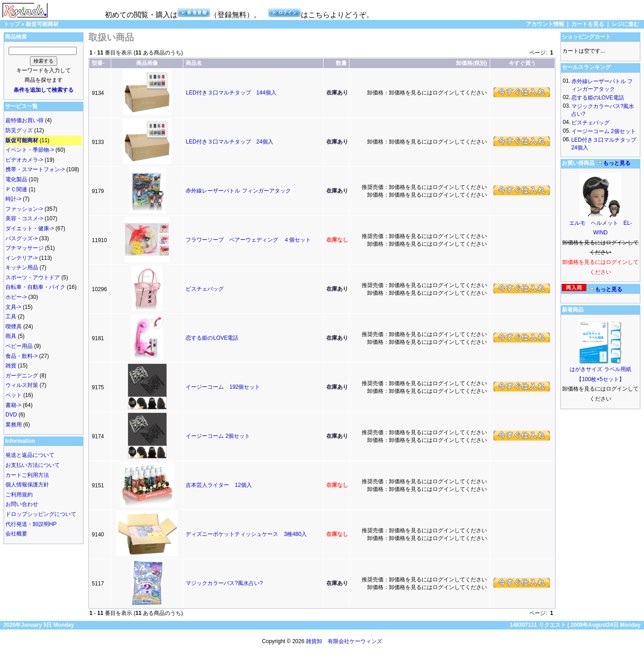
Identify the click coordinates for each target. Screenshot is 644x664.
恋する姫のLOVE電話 (212, 338)
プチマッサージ (25, 248)
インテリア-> (22, 258)
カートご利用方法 (27, 475)
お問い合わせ (22, 504)
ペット (14, 395)
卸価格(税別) (472, 63)
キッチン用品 (22, 268)
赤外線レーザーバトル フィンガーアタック (238, 191)
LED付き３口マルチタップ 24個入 (229, 142)
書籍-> (13, 405)
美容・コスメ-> (24, 218)
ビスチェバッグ (205, 289)
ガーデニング (22, 376)
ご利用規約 (19, 495)
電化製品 (16, 179)
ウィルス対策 (22, 385)
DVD (11, 415)
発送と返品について (30, 455)
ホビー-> (16, 297)
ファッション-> (24, 209)
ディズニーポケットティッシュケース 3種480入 (246, 534)
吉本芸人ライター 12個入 (219, 485)
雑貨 (11, 366)
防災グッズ (19, 130)
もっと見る (614, 163)
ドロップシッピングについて (41, 514)
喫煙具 (14, 327)
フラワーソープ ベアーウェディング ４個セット (248, 240)
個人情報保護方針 (27, 485)
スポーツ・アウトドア (33, 277)
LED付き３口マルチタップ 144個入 (231, 93)
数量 (341, 63)
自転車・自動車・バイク (35, 287)
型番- (98, 63)
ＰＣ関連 (16, 189)
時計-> (13, 199)
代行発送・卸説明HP (31, 524)
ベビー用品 (19, 346)
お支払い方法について (33, 465)
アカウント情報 (545, 24)
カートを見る (588, 24)
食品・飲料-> (22, 356)
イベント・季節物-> (30, 150)
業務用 (14, 425)
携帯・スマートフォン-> (35, 169)
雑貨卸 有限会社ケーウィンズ (344, 641)
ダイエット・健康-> (30, 228)
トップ (12, 24)
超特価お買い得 (25, 120)
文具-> (13, 307)
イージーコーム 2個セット (218, 436)
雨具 (11, 336)
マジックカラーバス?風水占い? (224, 583)
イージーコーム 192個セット (223, 387)
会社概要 (16, 534)
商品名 (194, 63)
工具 (11, 317)
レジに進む (625, 24)
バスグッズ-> (22, 238)
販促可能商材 (42, 24)
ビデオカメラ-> (24, 160)
